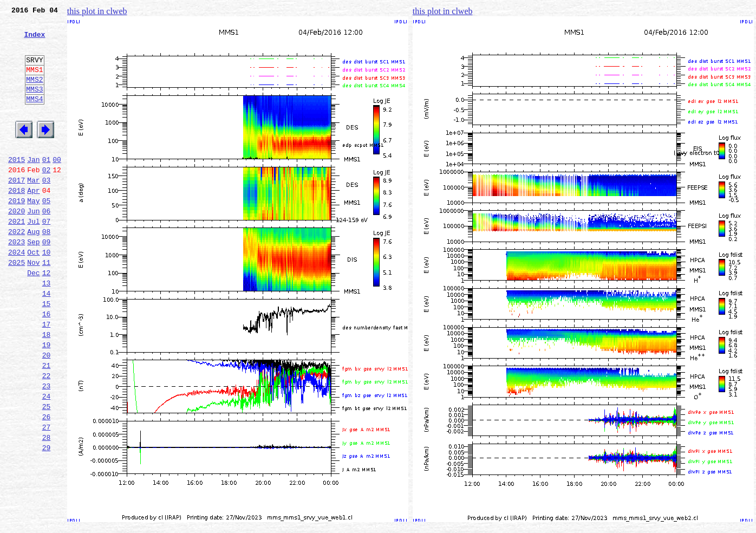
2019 (17, 233)
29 (47, 519)
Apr (33, 221)
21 (47, 424)
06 (47, 245)
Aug (33, 269)
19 (47, 400)
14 (47, 340)
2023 (17, 281)
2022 (17, 269)
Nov (33, 304)
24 (47, 459)
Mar (33, 209)
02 (47, 197)
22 (47, 435)
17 (47, 376)
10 (47, 292)
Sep (33, 281)
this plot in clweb (97, 11)
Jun (33, 245)
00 (57, 185)
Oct (33, 292)
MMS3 (34, 105)
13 (47, 328)
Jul (33, 257)
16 (47, 364)
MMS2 (34, 94)
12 (47, 316)
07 (47, 257)
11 (47, 304)
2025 (17, 304)
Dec (33, 316)
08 (47, 269)
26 (47, 483)
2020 (17, 245)
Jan (33, 185)
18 (47, 388)
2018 (17, 221)
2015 (17, 185)
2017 (17, 209)
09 (47, 281)
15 (47, 352)
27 (47, 495)
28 (47, 507)
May (33, 233)
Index (34, 41)
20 (47, 412)
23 (47, 447)
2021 (17, 257)
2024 (17, 292)
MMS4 (34, 116)
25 (47, 471)
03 (47, 209)
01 (47, 185)
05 (47, 233)
